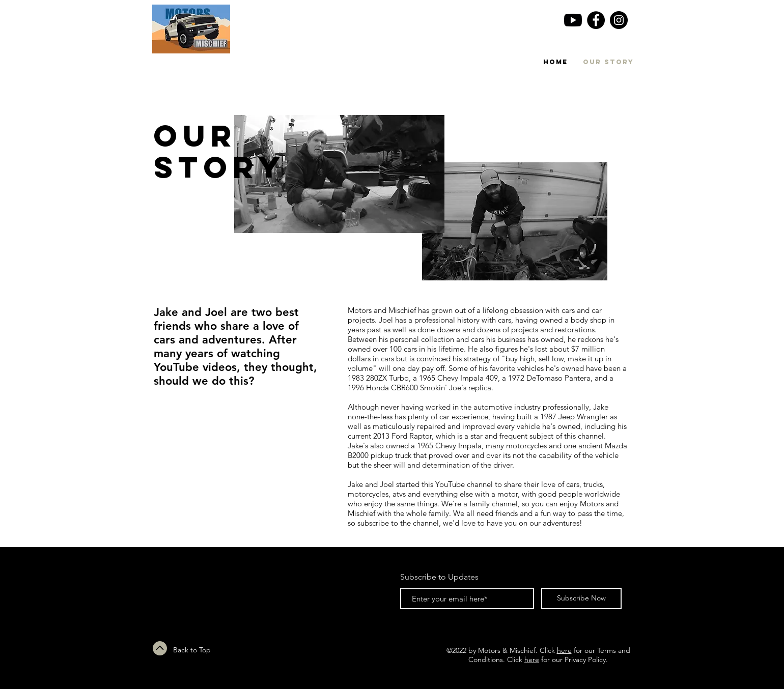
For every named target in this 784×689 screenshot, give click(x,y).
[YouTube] (573, 20)
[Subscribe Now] (581, 599)
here (564, 650)
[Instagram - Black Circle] (619, 20)
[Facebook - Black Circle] (596, 20)
